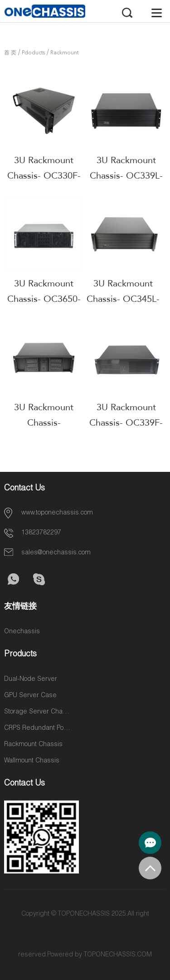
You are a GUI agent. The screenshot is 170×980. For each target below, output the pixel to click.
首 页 (10, 53)
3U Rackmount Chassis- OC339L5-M (44, 423)
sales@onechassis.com (56, 553)
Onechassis (22, 632)
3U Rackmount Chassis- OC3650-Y (44, 299)
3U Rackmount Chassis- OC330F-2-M (44, 176)
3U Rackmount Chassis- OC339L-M (126, 176)
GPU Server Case (30, 696)
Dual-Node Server (31, 679)
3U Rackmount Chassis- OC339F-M (126, 423)
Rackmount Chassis (33, 745)
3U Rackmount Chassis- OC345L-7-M (123, 299)
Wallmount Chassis (32, 761)
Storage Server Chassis (38, 712)
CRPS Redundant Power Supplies (38, 728)
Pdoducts (33, 53)
